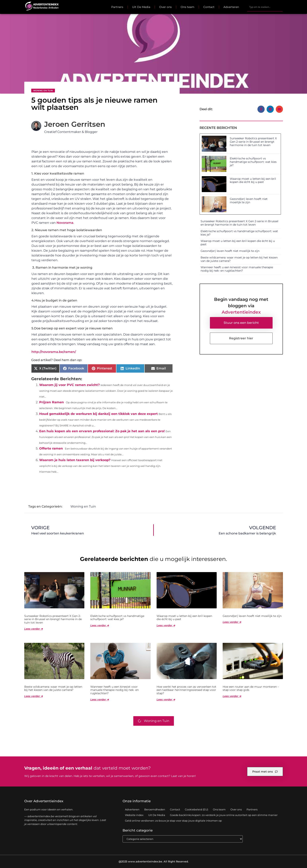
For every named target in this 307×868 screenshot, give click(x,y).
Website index (134, 815)
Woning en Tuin (43, 91)
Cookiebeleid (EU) (196, 809)
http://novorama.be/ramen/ (54, 352)
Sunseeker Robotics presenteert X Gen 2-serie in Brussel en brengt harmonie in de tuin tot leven (253, 142)
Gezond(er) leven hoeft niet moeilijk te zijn (249, 201)
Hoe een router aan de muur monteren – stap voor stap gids (251, 688)
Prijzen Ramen (52, 402)
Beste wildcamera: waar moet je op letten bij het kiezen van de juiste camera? (239, 259)
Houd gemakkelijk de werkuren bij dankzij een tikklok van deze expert (98, 414)
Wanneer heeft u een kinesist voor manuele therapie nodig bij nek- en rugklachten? (237, 269)
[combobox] (265, 7)
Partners (117, 7)
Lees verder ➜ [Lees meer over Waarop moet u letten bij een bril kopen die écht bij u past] (166, 625)
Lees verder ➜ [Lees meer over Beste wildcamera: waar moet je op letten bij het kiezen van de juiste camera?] (34, 696)
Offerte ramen (51, 448)
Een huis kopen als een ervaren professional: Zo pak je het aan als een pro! (102, 431)
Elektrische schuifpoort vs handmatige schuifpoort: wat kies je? (253, 162)
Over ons (165, 7)
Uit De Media (141, 7)
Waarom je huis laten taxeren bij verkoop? (75, 460)
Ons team (188, 7)
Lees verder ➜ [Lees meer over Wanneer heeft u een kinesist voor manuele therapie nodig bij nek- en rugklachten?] (100, 699)
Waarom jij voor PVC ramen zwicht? (69, 385)
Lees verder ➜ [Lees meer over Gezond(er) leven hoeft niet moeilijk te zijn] (232, 622)
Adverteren (231, 7)
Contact (209, 7)
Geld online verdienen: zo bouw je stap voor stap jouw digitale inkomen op (173, 821)
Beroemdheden (155, 809)
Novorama (65, 223)
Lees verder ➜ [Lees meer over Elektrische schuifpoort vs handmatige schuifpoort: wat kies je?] (100, 625)
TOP (294, 852)
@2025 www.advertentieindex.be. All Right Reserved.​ (154, 861)
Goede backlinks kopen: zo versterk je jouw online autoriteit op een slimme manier (224, 815)
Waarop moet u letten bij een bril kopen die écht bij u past (253, 180)
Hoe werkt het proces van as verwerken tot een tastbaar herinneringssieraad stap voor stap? (186, 690)
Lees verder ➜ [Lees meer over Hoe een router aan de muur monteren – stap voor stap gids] (232, 696)
